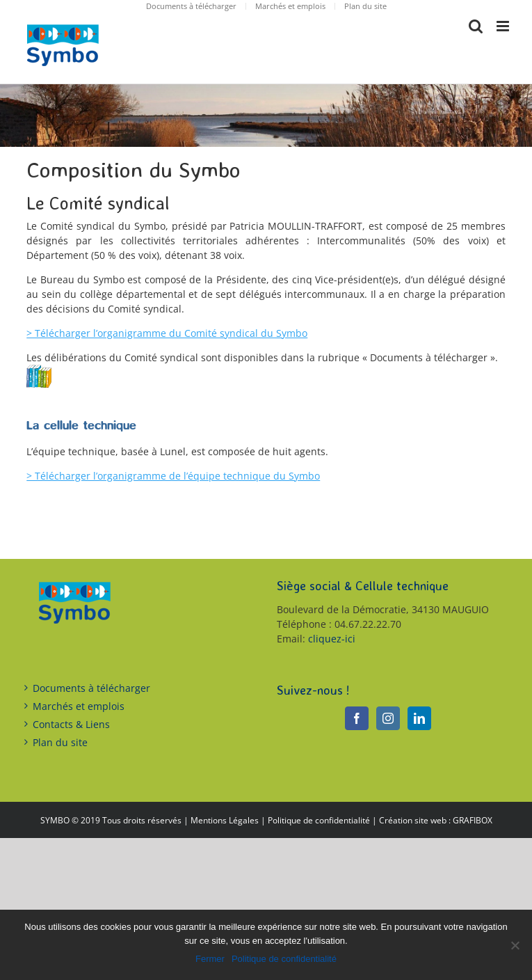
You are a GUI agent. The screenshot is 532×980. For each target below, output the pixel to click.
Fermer (210, 959)
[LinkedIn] (419, 718)
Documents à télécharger (91, 688)
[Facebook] (357, 718)
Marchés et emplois (79, 706)
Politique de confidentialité (319, 820)
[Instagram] (388, 718)
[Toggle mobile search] (476, 26)
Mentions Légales (225, 820)
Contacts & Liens (71, 724)
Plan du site (60, 742)
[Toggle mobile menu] (504, 26)
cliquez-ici (332, 639)
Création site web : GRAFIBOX (436, 820)
